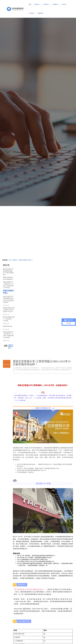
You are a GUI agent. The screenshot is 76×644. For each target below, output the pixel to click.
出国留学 (15, 260)
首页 (30, 4)
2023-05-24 (6, 305)
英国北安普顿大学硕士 (25, 260)
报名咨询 (40, 13)
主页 (10, 260)
